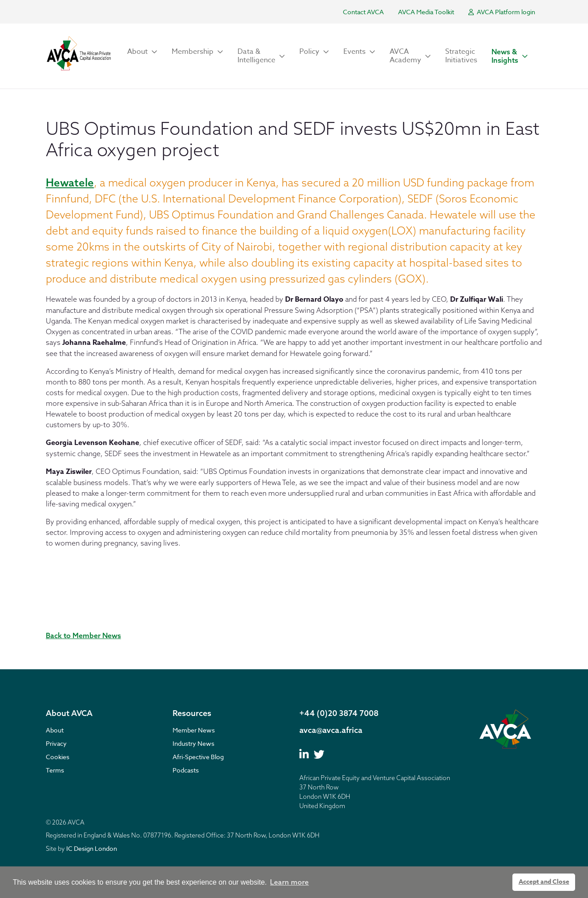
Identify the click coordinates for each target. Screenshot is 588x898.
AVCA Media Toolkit (426, 12)
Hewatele (70, 182)
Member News (194, 730)
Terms (55, 770)
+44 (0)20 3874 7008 (339, 713)
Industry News (193, 743)
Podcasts (186, 770)
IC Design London (92, 848)
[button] (142, 52)
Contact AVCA (363, 12)
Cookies (58, 757)
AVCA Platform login (502, 12)
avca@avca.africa (331, 730)
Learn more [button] (289, 882)
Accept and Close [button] (544, 882)
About (55, 730)
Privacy (56, 743)
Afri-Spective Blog (198, 757)
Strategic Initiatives (461, 56)
